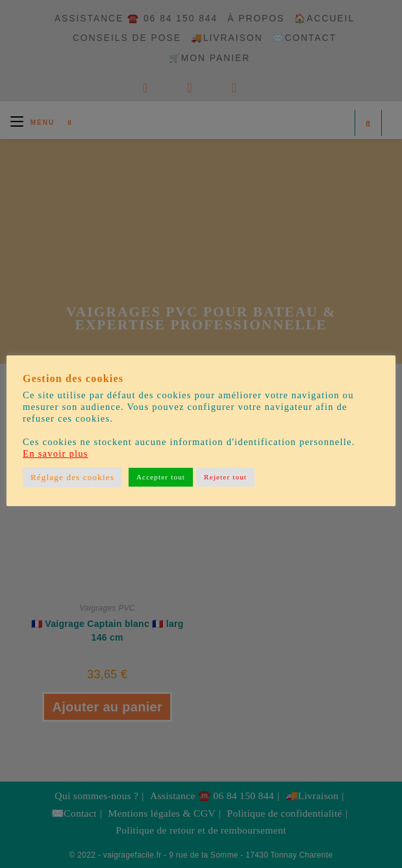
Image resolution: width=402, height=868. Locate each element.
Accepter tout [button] (161, 477)
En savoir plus (56, 453)
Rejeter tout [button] (225, 477)
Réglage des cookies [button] (72, 477)
